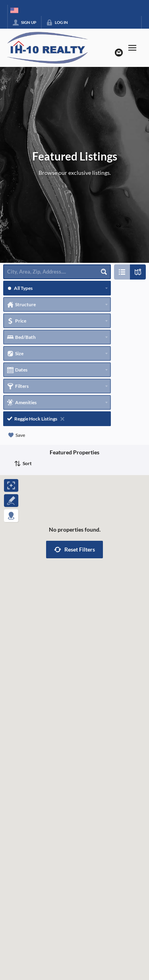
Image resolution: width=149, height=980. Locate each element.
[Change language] (14, 10)
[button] (74, 550)
